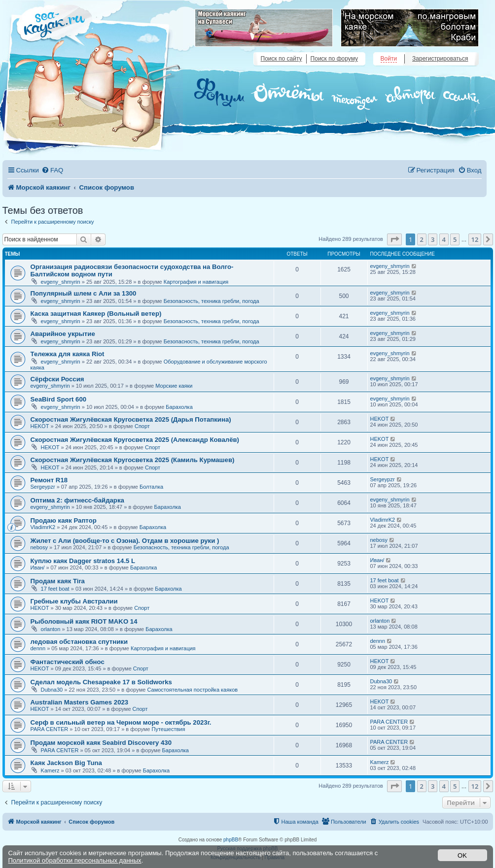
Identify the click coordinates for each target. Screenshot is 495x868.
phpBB (231, 840)
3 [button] (433, 239)
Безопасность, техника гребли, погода (212, 301)
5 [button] (455, 239)
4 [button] (444, 239)
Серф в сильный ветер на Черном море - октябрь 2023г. (121, 722)
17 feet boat (55, 589)
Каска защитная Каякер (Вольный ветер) (96, 314)
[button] (394, 239)
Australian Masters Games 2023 (80, 702)
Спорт (142, 426)
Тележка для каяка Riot (68, 354)
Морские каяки (174, 386)
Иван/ (38, 568)
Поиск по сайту (282, 59)
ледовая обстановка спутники (79, 642)
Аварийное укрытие (63, 334)
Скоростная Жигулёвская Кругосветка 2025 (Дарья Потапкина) (131, 419)
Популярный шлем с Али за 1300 (84, 293)
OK (462, 855)
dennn (38, 648)
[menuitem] (52, 170)
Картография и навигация (196, 282)
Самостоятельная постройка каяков (192, 690)
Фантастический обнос (68, 662)
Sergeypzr (43, 487)
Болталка (151, 487)
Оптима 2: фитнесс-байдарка (77, 500)
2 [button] (422, 239)
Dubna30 (52, 690)
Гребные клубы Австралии (74, 601)
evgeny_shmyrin (61, 282)
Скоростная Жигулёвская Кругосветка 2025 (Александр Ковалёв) (135, 440)
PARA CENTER (50, 729)
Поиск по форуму (334, 59)
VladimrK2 (43, 527)
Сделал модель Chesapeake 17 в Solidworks (101, 682)
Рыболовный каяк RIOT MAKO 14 (84, 621)
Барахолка (179, 407)
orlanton (51, 629)
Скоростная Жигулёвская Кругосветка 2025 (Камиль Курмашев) (133, 460)
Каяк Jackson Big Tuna (66, 763)
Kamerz (50, 770)
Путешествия (169, 729)
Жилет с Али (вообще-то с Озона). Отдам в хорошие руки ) (125, 541)
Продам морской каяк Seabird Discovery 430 (101, 743)
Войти (389, 59)
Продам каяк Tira (58, 581)
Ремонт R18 (49, 480)
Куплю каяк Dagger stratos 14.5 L (83, 561)
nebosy (39, 547)
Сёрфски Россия (57, 379)
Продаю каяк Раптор (64, 520)
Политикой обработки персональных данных (75, 860)
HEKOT (40, 426)
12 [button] (475, 239)
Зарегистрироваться (440, 59)
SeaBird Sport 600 (59, 399)
